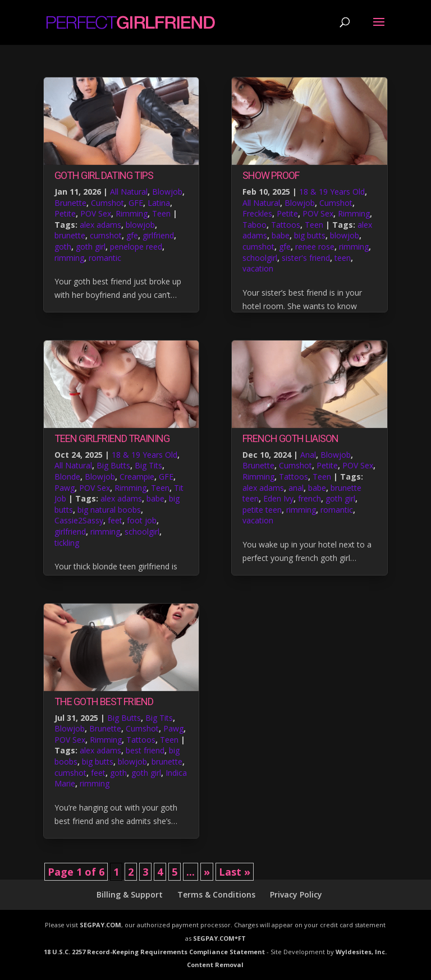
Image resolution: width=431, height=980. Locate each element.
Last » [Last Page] (235, 872)
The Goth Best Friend (104, 701)
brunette (70, 235)
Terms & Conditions (216, 894)
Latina (159, 203)
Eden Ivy (278, 498)
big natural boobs (109, 510)
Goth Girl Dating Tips (104, 175)
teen (343, 258)
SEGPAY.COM (100, 925)
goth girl (91, 247)
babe (155, 498)
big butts (98, 762)
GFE (136, 203)
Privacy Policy (296, 894)
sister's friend (306, 258)
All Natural (129, 192)
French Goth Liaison (290, 438)
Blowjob (167, 192)
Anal (308, 455)
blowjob (140, 225)
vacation (258, 268)
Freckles (257, 213)
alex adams (100, 225)
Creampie (137, 477)
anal (296, 488)
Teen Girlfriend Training (112, 438)
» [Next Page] (207, 872)
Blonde (67, 477)
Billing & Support (130, 894)
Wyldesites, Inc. (361, 952)
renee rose (315, 247)
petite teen (262, 510)
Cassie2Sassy (79, 520)
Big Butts (113, 465)
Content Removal (215, 965)
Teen (161, 213)
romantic (105, 258)
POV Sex (96, 213)
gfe (132, 235)
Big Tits (148, 465)
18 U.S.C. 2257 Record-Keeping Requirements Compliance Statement (154, 952)
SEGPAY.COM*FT (219, 938)
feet (115, 520)
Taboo (255, 225)
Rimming (132, 213)
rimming (69, 258)
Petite (65, 213)
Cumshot (107, 203)
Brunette (70, 203)
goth (63, 247)
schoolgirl (142, 532)
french (310, 498)
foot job (142, 520)
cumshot (106, 235)
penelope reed (136, 247)
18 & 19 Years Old (145, 455)
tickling (67, 543)
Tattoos (141, 740)
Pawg (65, 488)
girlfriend (158, 235)
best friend (145, 750)
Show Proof (271, 175)
